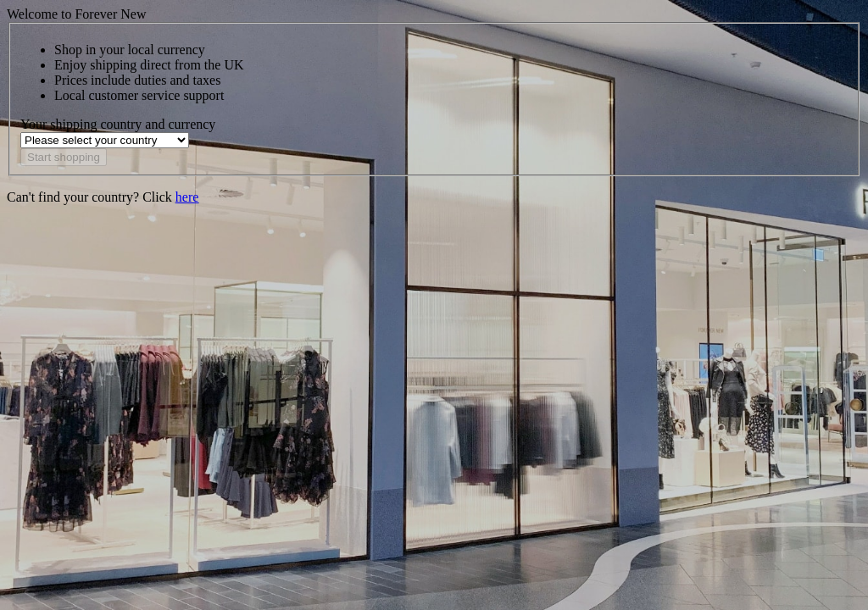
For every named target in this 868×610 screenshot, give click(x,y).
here (187, 197)
